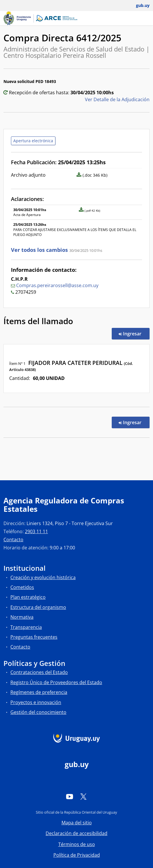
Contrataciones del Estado (39, 672)
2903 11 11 (36, 531)
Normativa (22, 617)
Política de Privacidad (77, 855)
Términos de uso (77, 844)
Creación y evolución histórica (43, 577)
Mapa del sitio (77, 823)
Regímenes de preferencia (39, 692)
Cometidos (22, 587)
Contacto (13, 540)
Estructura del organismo (38, 607)
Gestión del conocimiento (38, 712)
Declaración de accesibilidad (76, 833)
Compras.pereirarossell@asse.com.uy (57, 285)
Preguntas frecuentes (34, 637)
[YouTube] (70, 797)
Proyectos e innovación (36, 702)
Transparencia (26, 627)
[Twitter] (83, 797)
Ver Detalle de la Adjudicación (117, 99)
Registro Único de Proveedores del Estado (56, 682)
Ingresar (134, 333)
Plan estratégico (28, 597)
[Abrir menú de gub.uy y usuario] (139, 5)
